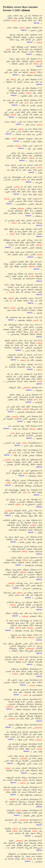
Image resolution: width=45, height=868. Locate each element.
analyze (37, 23)
